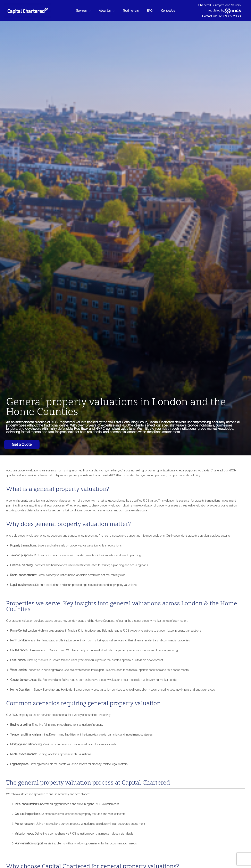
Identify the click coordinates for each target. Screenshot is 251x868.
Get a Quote (22, 445)
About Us (105, 11)
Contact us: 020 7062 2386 (221, 16)
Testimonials (131, 11)
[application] (86, 11)
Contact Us (171, 11)
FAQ (151, 11)
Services (81, 11)
